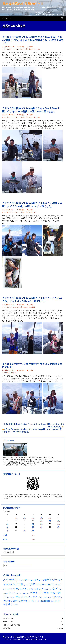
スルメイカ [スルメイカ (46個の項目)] (48, 589)
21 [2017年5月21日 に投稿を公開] (8, 527)
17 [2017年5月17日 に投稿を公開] (33, 524)
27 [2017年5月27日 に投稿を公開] (58, 527)
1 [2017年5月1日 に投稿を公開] (16, 518)
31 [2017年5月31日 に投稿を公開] (33, 530)
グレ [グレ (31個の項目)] (8, 589)
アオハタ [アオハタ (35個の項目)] (21, 580)
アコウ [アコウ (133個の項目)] (46, 580)
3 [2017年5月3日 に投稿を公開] (33, 518)
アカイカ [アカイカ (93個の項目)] (38, 580)
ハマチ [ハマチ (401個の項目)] (34, 593)
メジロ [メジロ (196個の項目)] (34, 597)
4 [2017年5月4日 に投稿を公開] (41, 518)
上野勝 (30, 47)
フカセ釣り (22, 49)
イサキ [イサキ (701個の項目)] (31, 584)
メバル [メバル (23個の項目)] (45, 597)
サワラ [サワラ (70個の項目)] (24, 589)
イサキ (6, 49)
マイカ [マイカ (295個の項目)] (20, 597)
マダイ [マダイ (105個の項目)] (27, 597)
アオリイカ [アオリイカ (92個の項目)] (30, 580)
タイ (11, 49)
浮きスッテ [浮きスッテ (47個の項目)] (35, 601)
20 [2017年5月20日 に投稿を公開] (58, 524)
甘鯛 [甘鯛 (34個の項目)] (41, 601)
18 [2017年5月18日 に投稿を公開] (41, 524)
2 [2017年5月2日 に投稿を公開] (25, 518)
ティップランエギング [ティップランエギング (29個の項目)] (22, 593)
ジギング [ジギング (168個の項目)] (39, 589)
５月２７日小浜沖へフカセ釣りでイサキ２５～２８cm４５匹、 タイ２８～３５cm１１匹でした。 (34, 425)
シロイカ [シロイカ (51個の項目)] (30, 589)
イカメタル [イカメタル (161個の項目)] (9, 584)
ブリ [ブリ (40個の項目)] (8, 597)
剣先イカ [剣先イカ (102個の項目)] (17, 601)
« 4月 (5, 535)
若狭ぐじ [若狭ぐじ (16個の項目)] (16, 605)
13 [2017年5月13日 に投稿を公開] (58, 521)
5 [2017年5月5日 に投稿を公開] (50, 518)
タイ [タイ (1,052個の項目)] (55, 589)
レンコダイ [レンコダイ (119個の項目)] (53, 597)
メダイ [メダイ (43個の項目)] (40, 597)
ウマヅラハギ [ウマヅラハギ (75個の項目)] (41, 584)
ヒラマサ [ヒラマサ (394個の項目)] (44, 593)
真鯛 (39, 49)
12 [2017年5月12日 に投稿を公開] (50, 521)
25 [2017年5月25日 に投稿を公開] (41, 527)
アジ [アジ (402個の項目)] (52, 580)
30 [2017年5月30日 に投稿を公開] (25, 530)
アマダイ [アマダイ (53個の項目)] (59, 580)
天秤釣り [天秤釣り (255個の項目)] (26, 601)
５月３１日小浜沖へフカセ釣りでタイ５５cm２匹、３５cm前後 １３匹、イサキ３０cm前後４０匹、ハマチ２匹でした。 (33, 40)
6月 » (5, 539)
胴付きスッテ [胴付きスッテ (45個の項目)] (53, 601)
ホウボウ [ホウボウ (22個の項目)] (13, 597)
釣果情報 (22, 47)
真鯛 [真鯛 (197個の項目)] (45, 601)
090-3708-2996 (23, 639)
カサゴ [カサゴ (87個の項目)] (50, 584)
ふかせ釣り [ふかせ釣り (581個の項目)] (11, 580)
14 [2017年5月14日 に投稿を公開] (8, 524)
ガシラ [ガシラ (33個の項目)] (55, 585)
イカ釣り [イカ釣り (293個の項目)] (21, 584)
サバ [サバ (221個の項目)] (18, 589)
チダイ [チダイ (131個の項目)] (12, 593)
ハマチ (15, 49)
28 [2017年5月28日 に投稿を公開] (8, 530)
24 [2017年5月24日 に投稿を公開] (33, 527)
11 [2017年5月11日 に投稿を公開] (41, 521)
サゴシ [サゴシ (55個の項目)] (13, 589)
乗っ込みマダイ (31, 49)
